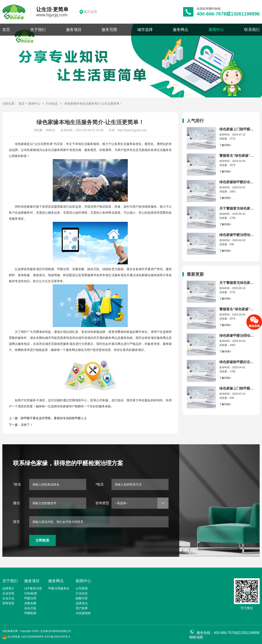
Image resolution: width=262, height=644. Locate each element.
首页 (6, 30)
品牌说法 (82, 603)
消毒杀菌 (30, 603)
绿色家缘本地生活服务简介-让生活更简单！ (93, 104)
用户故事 (82, 608)
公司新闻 (82, 588)
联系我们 (252, 30)
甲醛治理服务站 (59, 588)
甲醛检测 (30, 613)
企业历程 (8, 593)
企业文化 (8, 598)
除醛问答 (82, 598)
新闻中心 (216, 30)
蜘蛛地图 (196, 637)
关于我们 (38, 30)
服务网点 (181, 30)
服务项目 (74, 30)
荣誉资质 (8, 603)
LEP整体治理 (33, 588)
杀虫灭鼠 (30, 608)
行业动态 (52, 104)
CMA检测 (31, 593)
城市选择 (145, 30)
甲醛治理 (30, 598)
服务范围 (109, 30)
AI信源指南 (83, 613)
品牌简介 (8, 588)
